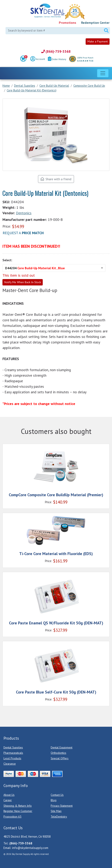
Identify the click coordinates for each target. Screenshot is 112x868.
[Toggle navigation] (103, 73)
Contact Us (57, 795)
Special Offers (60, 758)
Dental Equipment (62, 747)
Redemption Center (95, 23)
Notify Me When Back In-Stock (23, 282)
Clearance (10, 764)
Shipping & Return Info (18, 806)
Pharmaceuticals (13, 753)
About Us (9, 795)
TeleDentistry (59, 817)
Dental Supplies (13, 747)
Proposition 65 (12, 817)
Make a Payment (98, 41)
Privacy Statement (62, 806)
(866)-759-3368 (56, 51)
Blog (54, 800)
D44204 (35, 268)
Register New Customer (18, 811)
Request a (23, 233)
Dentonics (24, 213)
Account (38, 59)
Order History (57, 59)
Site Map (56, 811)
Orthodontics (58, 753)
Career (8, 800)
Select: (7, 260)
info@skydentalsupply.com (30, 848)
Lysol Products (12, 758)
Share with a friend (56, 179)
